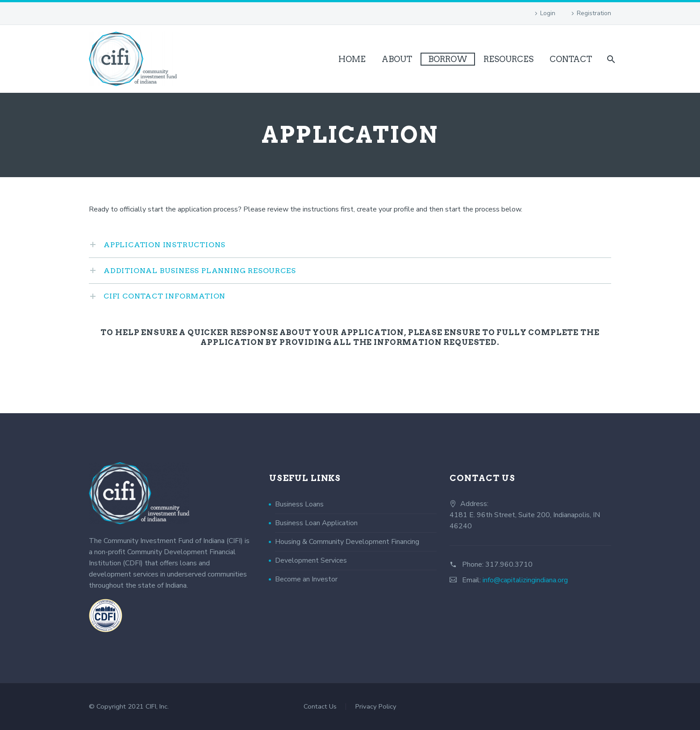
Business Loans (299, 504)
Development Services (311, 560)
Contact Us (320, 707)
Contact (571, 59)
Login (548, 13)
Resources (508, 59)
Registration (594, 13)
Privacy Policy (376, 707)
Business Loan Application (316, 523)
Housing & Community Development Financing (347, 542)
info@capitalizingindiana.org (525, 580)
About (397, 59)
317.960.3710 (509, 564)
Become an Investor (306, 579)
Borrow (448, 59)
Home (352, 59)
